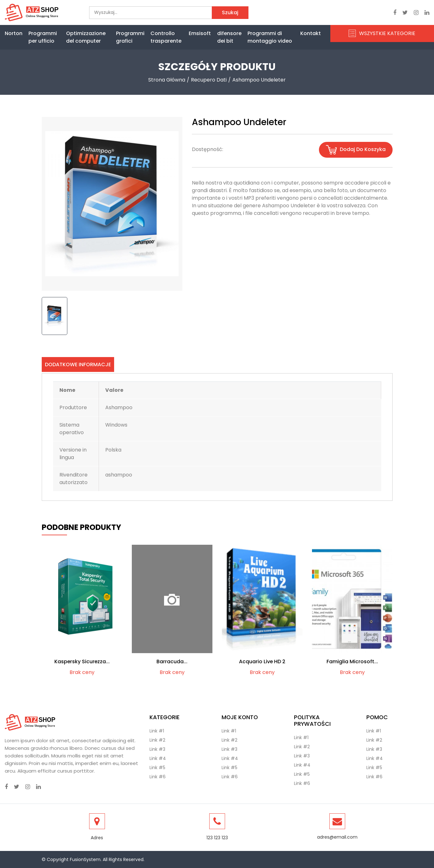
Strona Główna (167, 80)
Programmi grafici (130, 37)
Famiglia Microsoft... (352, 662)
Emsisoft (200, 33)
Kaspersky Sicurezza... (82, 662)
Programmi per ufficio (43, 37)
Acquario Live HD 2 (262, 662)
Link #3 (157, 749)
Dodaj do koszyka (356, 150)
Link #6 (158, 777)
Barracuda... (172, 662)
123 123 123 (217, 838)
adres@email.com (337, 837)
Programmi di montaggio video (270, 37)
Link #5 (157, 768)
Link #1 (157, 731)
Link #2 (157, 740)
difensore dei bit (229, 37)
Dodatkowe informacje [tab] (78, 364)
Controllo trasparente (166, 37)
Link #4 (158, 758)
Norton (14, 33)
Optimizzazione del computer (86, 37)
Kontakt (311, 33)
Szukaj (230, 12)
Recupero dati (209, 80)
